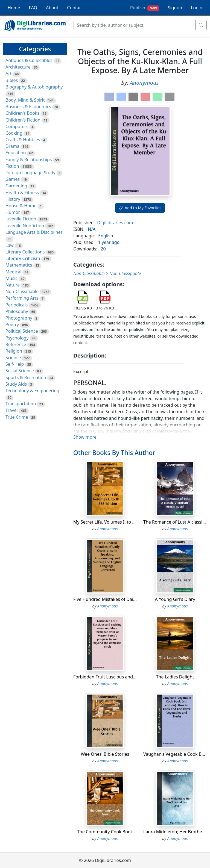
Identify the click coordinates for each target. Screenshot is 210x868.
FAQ (33, 8)
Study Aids (16, 384)
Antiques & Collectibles (29, 60)
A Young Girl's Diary (175, 599)
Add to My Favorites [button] (140, 208)
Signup (175, 8)
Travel (12, 410)
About (52, 8)
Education (16, 153)
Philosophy (17, 311)
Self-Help (15, 364)
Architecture (18, 67)
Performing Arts (22, 298)
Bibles (12, 80)
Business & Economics (28, 107)
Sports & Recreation (26, 377)
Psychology (17, 338)
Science (13, 358)
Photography (19, 318)
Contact (75, 8)
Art (9, 73)
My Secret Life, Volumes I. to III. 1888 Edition (119, 522)
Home (14, 8)
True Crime (17, 417)
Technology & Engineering (32, 391)
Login (197, 8)
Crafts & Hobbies (23, 140)
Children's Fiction (23, 120)
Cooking (14, 133)
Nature (13, 285)
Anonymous (144, 83)
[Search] (134, 25)
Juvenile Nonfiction (25, 226)
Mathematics (19, 265)
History (13, 199)
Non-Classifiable (22, 291)
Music (11, 278)
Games (13, 179)
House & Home (21, 206)
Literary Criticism (23, 258)
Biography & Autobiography (34, 87)
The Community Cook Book (105, 832)
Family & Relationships (29, 160)
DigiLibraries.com (115, 223)
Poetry (12, 324)
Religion (14, 351)
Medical (13, 272)
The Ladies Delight (175, 677)
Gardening (16, 186)
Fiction (12, 166)
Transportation (21, 404)
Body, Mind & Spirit (25, 100)
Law (10, 245)
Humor (13, 212)
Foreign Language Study (30, 173)
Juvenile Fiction (21, 219)
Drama (12, 146)
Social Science (20, 371)
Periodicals (17, 305)
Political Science (22, 331)
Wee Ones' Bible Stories (105, 754)
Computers (17, 126)
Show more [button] (85, 437)
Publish (145, 8)
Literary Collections (25, 252)
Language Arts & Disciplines (34, 232)
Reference (16, 344)
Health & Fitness (22, 193)
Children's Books (22, 113)
